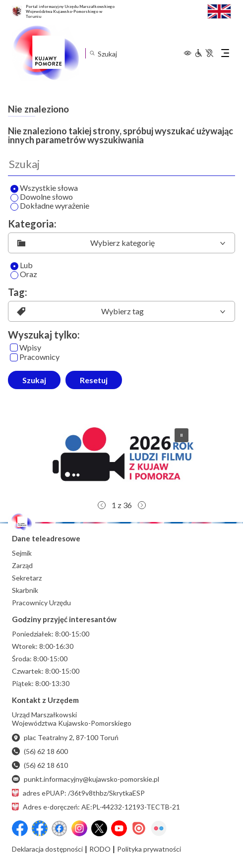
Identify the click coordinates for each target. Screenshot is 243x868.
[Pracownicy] (14, 357)
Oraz (24, 275)
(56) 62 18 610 (40, 765)
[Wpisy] (14, 347)
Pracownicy (35, 357)
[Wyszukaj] (121, 164)
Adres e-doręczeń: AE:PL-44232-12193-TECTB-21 (96, 807)
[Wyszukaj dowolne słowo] (14, 198)
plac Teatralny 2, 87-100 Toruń (65, 737)
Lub (22, 266)
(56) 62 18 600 (40, 751)
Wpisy (26, 348)
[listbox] (121, 243)
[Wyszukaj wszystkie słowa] (14, 189)
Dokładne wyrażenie (50, 206)
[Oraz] (14, 275)
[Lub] (14, 266)
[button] (121, 458)
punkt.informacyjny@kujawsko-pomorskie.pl (86, 779)
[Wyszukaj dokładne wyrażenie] (14, 207)
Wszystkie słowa (44, 188)
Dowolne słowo (42, 197)
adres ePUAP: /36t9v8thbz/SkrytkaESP (78, 793)
